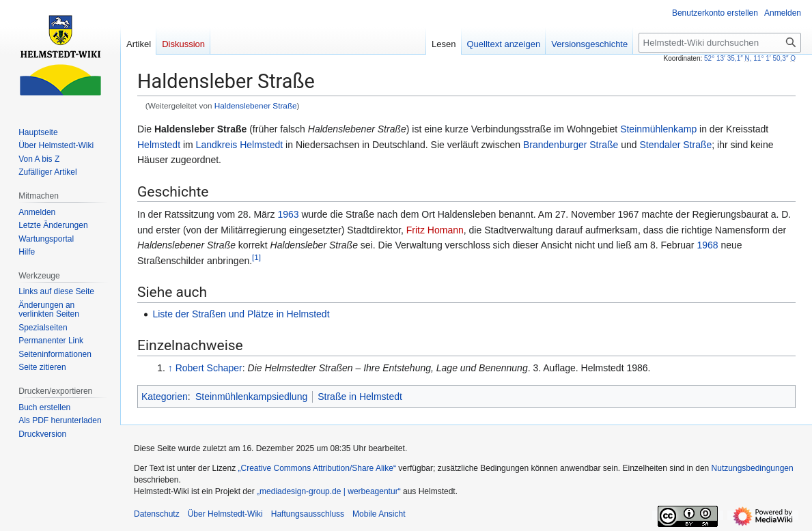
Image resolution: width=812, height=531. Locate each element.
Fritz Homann (435, 230)
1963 (288, 214)
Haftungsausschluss (308, 514)
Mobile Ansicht (379, 514)
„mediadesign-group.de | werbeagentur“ (329, 491)
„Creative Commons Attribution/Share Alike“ (317, 468)
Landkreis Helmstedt (240, 145)
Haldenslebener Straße (256, 105)
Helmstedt (159, 145)
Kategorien (165, 397)
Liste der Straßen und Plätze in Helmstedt (241, 314)
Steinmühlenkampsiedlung (251, 397)
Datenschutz (157, 514)
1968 (707, 245)
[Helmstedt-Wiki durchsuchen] (720, 43)
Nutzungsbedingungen (753, 468)
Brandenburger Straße (571, 145)
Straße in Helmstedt (360, 397)
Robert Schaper (209, 368)
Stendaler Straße (675, 145)
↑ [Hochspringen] (170, 368)
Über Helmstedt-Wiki (225, 514)
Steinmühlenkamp (658, 129)
